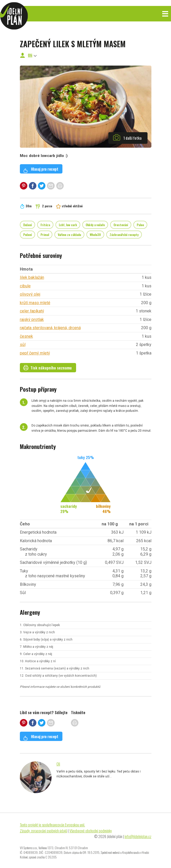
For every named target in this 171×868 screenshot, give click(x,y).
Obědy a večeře (95, 225)
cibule (25, 286)
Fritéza (45, 225)
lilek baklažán (32, 277)
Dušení (27, 225)
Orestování (121, 225)
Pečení (27, 235)
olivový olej (30, 294)
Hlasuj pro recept (41, 169)
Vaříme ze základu (69, 235)
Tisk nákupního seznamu (47, 368)
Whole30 (95, 235)
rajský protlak (32, 319)
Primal (45, 235)
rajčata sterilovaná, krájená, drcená (50, 328)
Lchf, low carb (68, 225)
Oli (30, 55)
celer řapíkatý (32, 311)
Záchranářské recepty (124, 235)
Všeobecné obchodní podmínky (91, 831)
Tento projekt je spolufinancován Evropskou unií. (52, 825)
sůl (23, 345)
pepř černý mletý (35, 353)
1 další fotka (127, 137)
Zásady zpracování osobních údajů (43, 831)
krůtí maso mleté (35, 303)
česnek (26, 336)
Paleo (140, 225)
